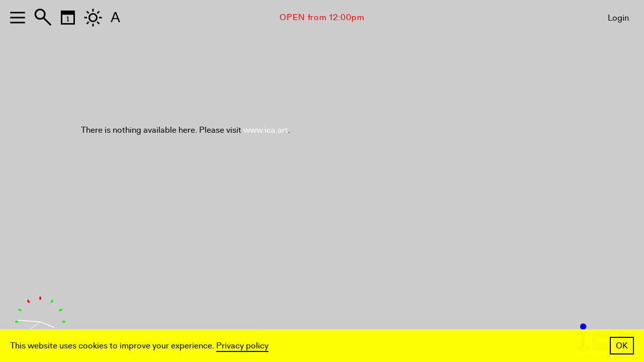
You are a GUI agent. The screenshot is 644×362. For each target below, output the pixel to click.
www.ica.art (266, 130)
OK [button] (622, 346)
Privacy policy (242, 346)
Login (618, 18)
